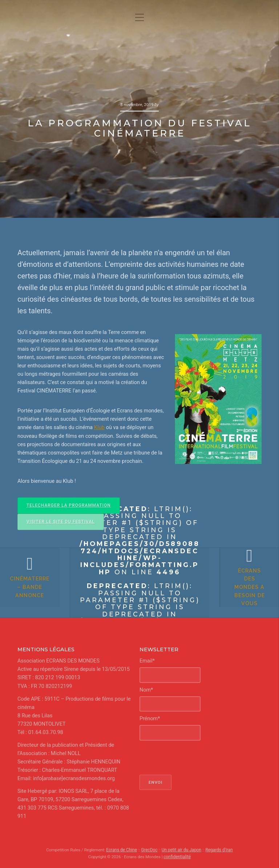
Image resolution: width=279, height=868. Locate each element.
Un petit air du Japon (181, 849)
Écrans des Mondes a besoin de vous (244, 592)
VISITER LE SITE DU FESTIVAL (60, 521)
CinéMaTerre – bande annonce (35, 592)
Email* (147, 660)
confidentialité (177, 856)
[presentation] (195, 757)
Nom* (146, 689)
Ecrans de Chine (123, 849)
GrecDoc (150, 849)
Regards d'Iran (218, 849)
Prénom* (150, 718)
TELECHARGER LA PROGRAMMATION (68, 505)
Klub (99, 427)
